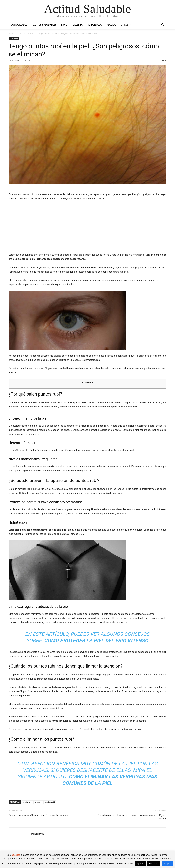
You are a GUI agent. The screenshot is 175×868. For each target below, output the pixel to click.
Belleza (78, 25)
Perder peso (94, 25)
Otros (125, 25)
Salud (19, 34)
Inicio (11, 34)
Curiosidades (19, 25)
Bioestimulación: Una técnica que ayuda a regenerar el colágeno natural (132, 817)
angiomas (27, 802)
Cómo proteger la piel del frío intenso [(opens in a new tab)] (97, 640)
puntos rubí (50, 802)
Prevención (30, 34)
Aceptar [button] (167, 864)
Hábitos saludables (44, 25)
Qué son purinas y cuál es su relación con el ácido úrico (38, 815)
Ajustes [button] (140, 864)
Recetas (111, 25)
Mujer (65, 25)
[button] (163, 25)
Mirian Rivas (14, 61)
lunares (38, 802)
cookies (16, 855)
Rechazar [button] (154, 864)
